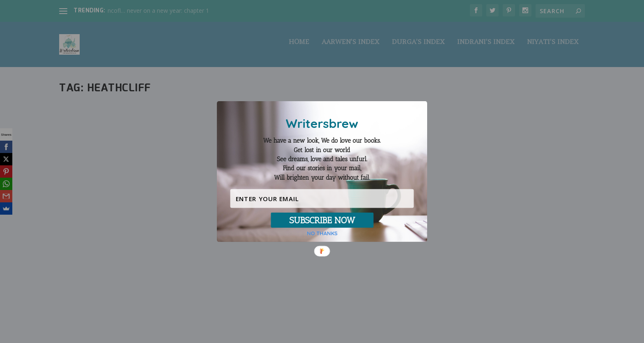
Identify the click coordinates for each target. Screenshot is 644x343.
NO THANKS (322, 233)
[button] (322, 159)
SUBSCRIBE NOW (322, 220)
